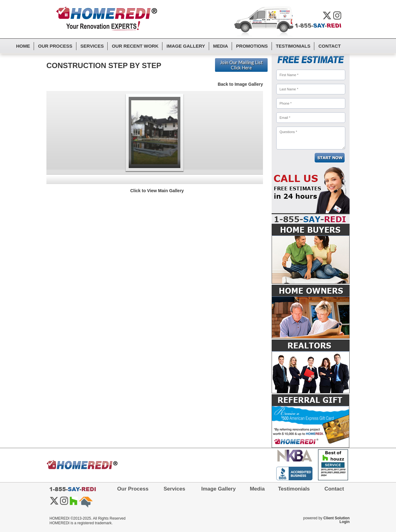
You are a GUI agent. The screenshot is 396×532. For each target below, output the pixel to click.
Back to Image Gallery (240, 84)
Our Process (55, 46)
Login (344, 522)
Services (92, 46)
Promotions (252, 46)
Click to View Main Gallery (157, 191)
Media (221, 46)
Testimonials (293, 46)
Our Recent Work (135, 46)
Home (23, 46)
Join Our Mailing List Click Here (241, 65)
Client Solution (336, 518)
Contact (329, 46)
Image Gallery (186, 46)
